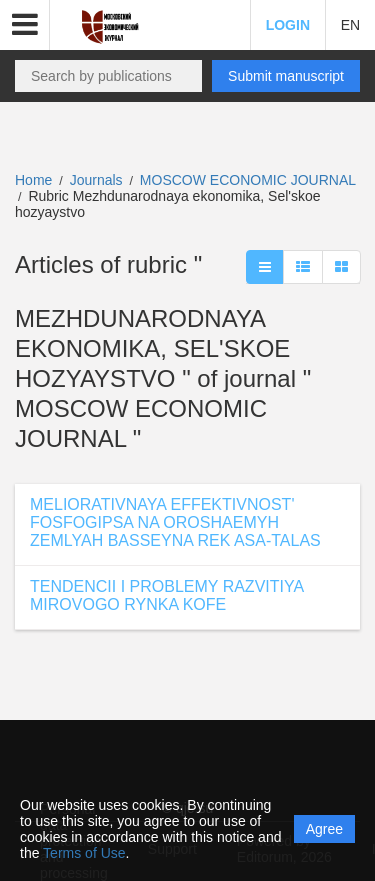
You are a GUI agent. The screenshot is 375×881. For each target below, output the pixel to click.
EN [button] (350, 25)
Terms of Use (84, 853)
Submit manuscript (286, 76)
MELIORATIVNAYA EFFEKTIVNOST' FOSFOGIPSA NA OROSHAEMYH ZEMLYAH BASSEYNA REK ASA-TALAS (175, 522)
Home (33, 180)
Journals (96, 180)
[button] (25, 25)
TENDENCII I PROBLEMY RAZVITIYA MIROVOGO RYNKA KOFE (166, 595)
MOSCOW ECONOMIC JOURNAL (248, 180)
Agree (324, 829)
